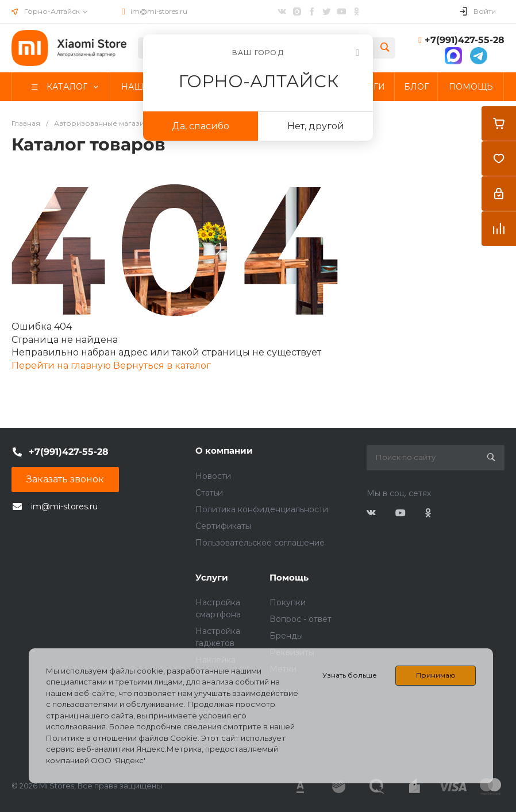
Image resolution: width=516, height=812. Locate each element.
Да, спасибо (201, 126)
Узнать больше (350, 675)
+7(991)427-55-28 (465, 40)
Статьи (209, 493)
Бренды (286, 636)
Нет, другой (316, 126)
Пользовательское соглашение (260, 543)
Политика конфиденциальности (262, 509)
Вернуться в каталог (162, 366)
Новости (213, 476)
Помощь (289, 577)
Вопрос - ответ (301, 619)
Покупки (288, 602)
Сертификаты (223, 526)
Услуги (212, 577)
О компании (224, 451)
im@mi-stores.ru (159, 11)
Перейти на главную (62, 366)
